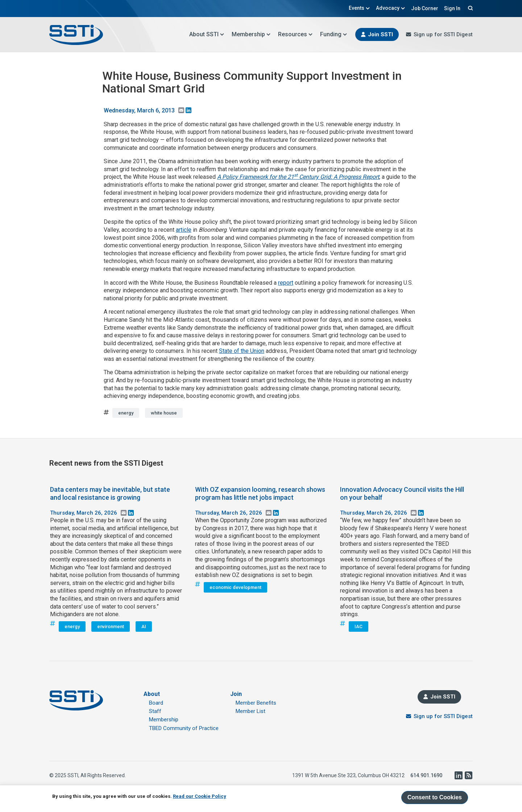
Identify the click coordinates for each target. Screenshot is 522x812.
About (152, 694)
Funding (334, 34)
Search (469, 8)
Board (156, 703)
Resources (295, 34)
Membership (251, 34)
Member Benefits (256, 703)
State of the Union (242, 351)
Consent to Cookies (435, 797)
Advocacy (391, 8)
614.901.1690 (426, 775)
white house (164, 413)
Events (359, 8)
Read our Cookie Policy (200, 796)
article (184, 230)
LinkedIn (458, 775)
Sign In (452, 8)
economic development (235, 587)
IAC (359, 626)
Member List (250, 711)
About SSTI (207, 34)
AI (144, 626)
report (286, 283)
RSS (468, 775)
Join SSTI (380, 34)
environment (111, 626)
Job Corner (425, 8)
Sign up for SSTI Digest (443, 34)
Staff (155, 711)
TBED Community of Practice (184, 728)
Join (236, 694)
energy (126, 413)
